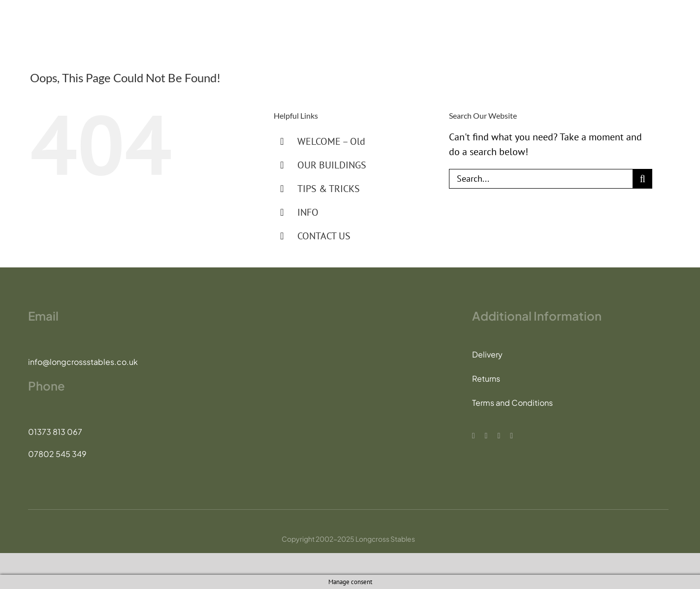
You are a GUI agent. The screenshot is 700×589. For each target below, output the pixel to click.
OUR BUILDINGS (332, 165)
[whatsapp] (511, 436)
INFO (308, 212)
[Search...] (541, 179)
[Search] (642, 179)
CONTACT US (324, 236)
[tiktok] (486, 436)
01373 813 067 (55, 432)
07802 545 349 (57, 454)
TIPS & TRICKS (329, 189)
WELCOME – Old (331, 141)
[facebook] (474, 436)
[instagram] (499, 436)
